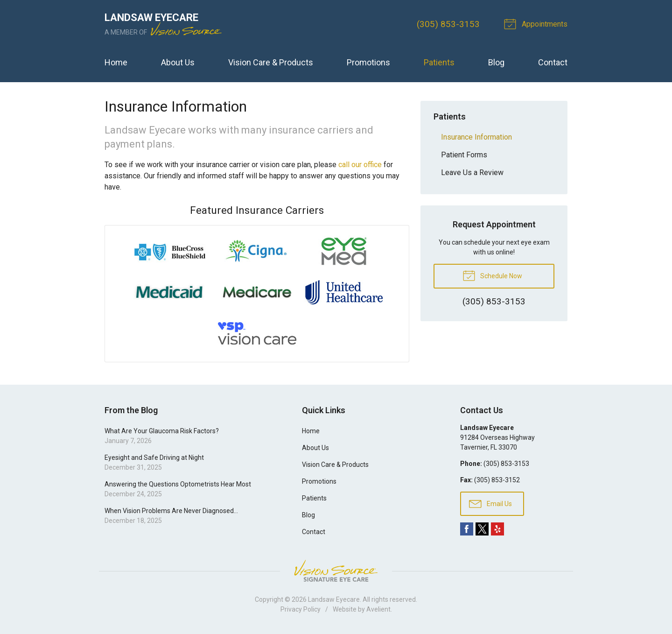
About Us (178, 62)
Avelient (378, 609)
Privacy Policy (301, 609)
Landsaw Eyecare (334, 599)
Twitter (482, 529)
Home (116, 62)
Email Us (490, 503)
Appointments (537, 23)
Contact (553, 62)
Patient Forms (464, 155)
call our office (360, 165)
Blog (496, 62)
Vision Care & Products (271, 62)
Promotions (368, 62)
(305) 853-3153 (448, 24)
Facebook (467, 529)
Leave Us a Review (472, 173)
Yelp (497, 529)
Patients (439, 62)
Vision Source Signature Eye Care (336, 571)
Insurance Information (476, 137)
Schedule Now (492, 275)
